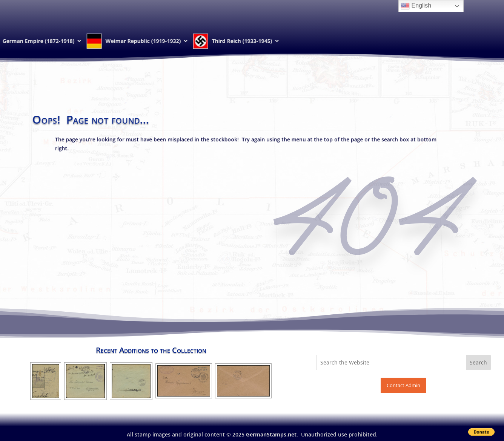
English (416, 6)
